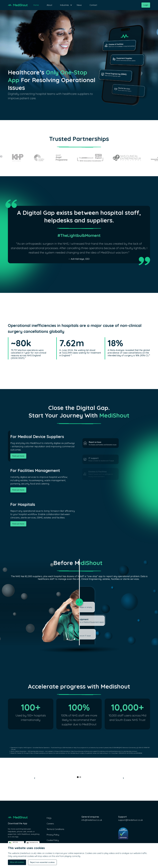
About (49, 5)
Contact (93, 5)
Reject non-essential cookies (42, 862)
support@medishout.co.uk (130, 820)
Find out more (18, 456)
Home (36, 5)
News (79, 5)
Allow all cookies (17, 862)
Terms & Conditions (55, 829)
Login (146, 5)
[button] (64, 5)
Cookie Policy (53, 840)
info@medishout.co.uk (92, 820)
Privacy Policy (53, 835)
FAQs (49, 818)
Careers (50, 824)
